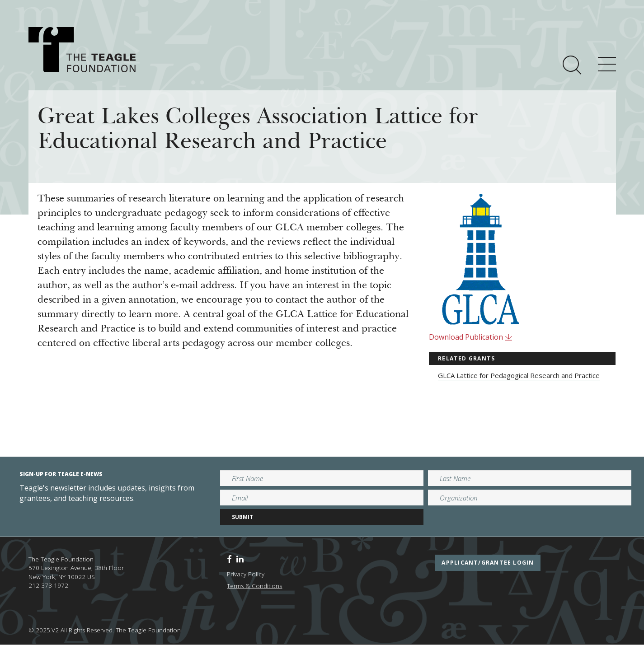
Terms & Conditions (254, 586)
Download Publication (471, 337)
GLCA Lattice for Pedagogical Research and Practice (519, 375)
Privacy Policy (246, 574)
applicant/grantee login (488, 563)
